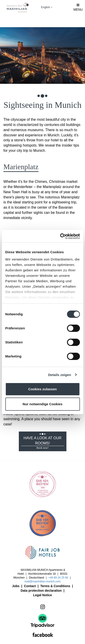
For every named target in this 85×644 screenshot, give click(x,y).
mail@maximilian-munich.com (43, 581)
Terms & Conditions (55, 586)
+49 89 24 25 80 (58, 578)
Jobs (16, 586)
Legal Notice (42, 595)
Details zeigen (59, 375)
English (47, 7)
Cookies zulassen (43, 389)
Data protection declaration (41, 591)
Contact (30, 586)
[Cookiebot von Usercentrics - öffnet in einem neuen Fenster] (61, 236)
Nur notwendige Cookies (43, 404)
